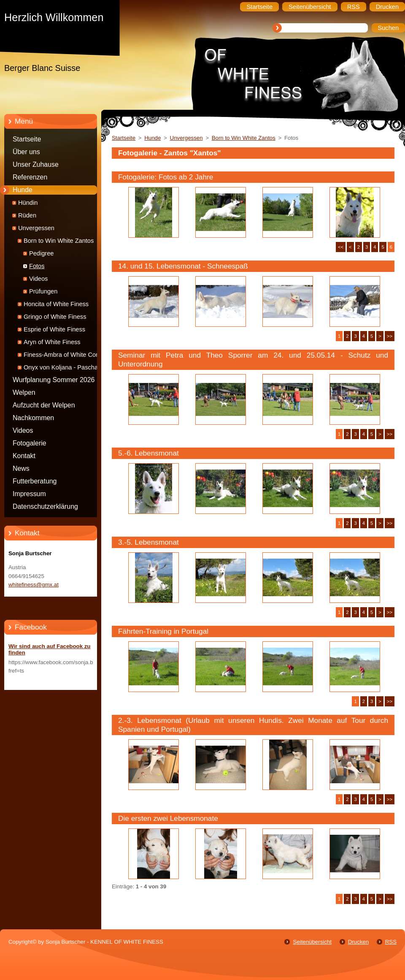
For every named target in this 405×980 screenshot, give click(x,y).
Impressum (29, 494)
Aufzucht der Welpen (44, 405)
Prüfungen (43, 291)
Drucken (358, 942)
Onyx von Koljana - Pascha (61, 367)
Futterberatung (35, 481)
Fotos (37, 266)
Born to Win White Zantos (59, 241)
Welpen (24, 392)
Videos (38, 279)
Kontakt (24, 456)
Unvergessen (36, 228)
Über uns (26, 152)
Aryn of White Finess (52, 342)
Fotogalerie (30, 443)
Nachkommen (33, 418)
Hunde (23, 190)
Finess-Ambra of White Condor (66, 355)
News (21, 468)
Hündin (28, 203)
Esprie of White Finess (54, 329)
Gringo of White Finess (55, 317)
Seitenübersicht (312, 942)
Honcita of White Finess (56, 304)
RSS (391, 942)
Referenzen (30, 177)
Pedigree (41, 253)
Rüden (27, 215)
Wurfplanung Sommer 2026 (54, 380)
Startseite (27, 139)
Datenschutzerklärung (45, 506)
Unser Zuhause (36, 164)
